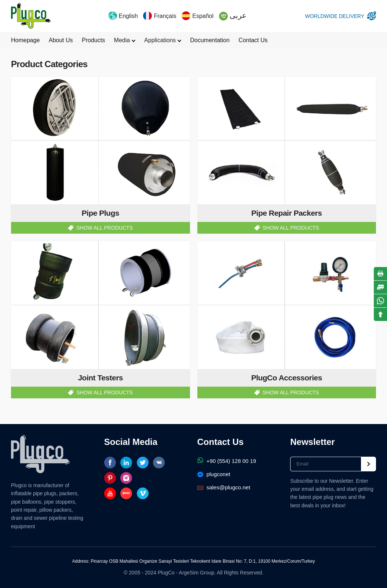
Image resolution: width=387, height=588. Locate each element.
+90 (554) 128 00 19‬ (227, 461)
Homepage (25, 40)
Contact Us (253, 40)
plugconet (214, 474)
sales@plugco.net (224, 487)
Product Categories (49, 64)
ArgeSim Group (197, 573)
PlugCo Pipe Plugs (31, 16)
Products (93, 40)
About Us (61, 40)
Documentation (210, 40)
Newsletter (312, 442)
